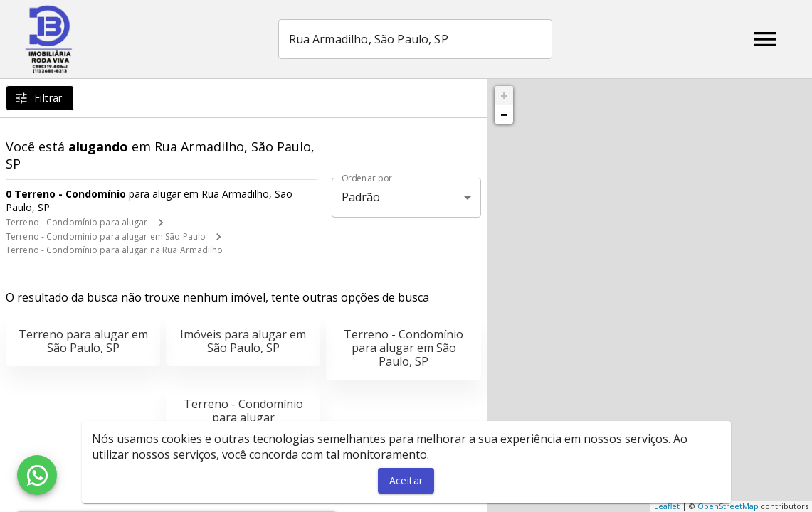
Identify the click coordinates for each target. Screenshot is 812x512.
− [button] (504, 114)
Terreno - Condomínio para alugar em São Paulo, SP (404, 348)
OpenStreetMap (728, 506)
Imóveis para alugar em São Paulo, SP (243, 341)
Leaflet (667, 506)
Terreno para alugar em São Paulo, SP (83, 341)
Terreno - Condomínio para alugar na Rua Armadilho (115, 250)
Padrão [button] (361, 197)
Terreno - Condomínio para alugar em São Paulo (106, 236)
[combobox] (415, 39)
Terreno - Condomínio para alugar (77, 222)
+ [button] (504, 95)
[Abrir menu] (765, 39)
